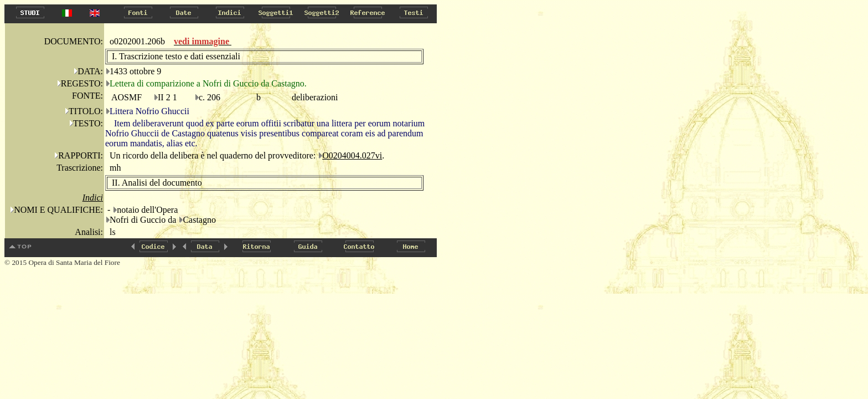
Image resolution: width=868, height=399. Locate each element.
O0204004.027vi (352, 155)
